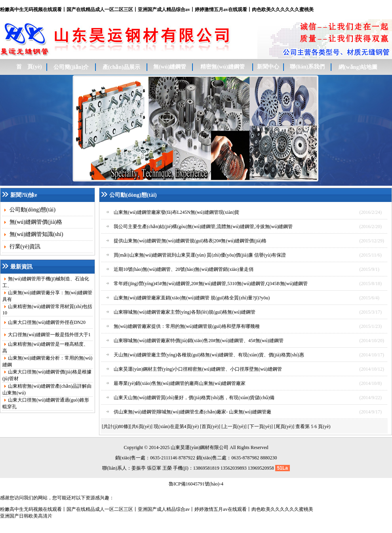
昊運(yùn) (190, 447)
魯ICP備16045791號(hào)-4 (196, 484)
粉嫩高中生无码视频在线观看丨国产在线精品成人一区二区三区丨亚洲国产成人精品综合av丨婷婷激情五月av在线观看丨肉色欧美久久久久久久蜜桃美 (157, 10)
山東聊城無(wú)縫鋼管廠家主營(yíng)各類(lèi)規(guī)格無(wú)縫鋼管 (185, 312)
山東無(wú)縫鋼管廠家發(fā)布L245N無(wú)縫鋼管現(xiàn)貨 (176, 212)
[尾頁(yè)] (284, 426)
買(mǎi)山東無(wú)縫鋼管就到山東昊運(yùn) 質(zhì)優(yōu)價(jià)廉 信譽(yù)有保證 (200, 255)
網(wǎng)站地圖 (358, 67)
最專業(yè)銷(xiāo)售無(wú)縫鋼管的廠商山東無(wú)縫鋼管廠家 (180, 383)
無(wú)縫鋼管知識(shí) (36, 234)
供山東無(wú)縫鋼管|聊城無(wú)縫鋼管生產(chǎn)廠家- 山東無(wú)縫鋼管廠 (192, 412)
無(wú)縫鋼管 (170, 67)
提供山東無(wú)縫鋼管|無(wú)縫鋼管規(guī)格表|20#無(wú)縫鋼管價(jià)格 (190, 241)
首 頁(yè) (29, 67)
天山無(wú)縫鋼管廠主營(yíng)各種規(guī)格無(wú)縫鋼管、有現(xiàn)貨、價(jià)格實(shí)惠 (209, 355)
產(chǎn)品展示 (121, 67)
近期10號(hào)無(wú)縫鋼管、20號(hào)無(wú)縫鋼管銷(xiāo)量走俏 (184, 269)
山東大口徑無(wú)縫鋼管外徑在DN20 (47, 322)
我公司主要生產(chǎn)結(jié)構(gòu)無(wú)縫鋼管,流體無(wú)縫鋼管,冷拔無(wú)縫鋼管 (203, 227)
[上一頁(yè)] (234, 426)
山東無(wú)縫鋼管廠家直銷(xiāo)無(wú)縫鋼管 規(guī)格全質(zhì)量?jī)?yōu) (192, 298)
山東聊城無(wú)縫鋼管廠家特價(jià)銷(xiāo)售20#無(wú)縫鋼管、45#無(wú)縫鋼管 (199, 341)
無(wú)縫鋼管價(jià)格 (35, 222)
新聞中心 (268, 67)
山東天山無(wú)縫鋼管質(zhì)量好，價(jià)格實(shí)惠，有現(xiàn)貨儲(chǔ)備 (194, 398)
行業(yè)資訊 (24, 247)
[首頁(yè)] (210, 426)
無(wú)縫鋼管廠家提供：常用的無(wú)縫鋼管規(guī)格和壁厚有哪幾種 (187, 326)
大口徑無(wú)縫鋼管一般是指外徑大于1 (49, 335)
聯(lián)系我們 (307, 67)
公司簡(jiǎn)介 (71, 67)
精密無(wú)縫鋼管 (222, 67)
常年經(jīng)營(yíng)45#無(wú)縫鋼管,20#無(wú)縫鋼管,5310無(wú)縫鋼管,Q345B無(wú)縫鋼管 (211, 284)
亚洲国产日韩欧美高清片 (26, 516)
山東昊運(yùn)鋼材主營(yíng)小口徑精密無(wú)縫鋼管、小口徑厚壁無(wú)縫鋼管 (198, 369)
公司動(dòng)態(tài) (32, 210)
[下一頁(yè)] (260, 426)
